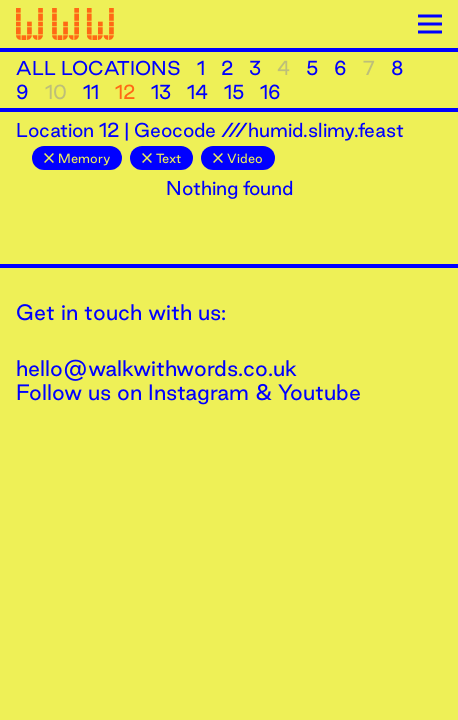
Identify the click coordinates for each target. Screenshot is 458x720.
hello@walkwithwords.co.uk (156, 368)
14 (197, 92)
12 (125, 92)
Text (161, 158)
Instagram (198, 392)
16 (270, 92)
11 (91, 92)
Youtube (319, 392)
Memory (77, 158)
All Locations (98, 68)
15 (234, 92)
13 (161, 92)
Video (238, 158)
